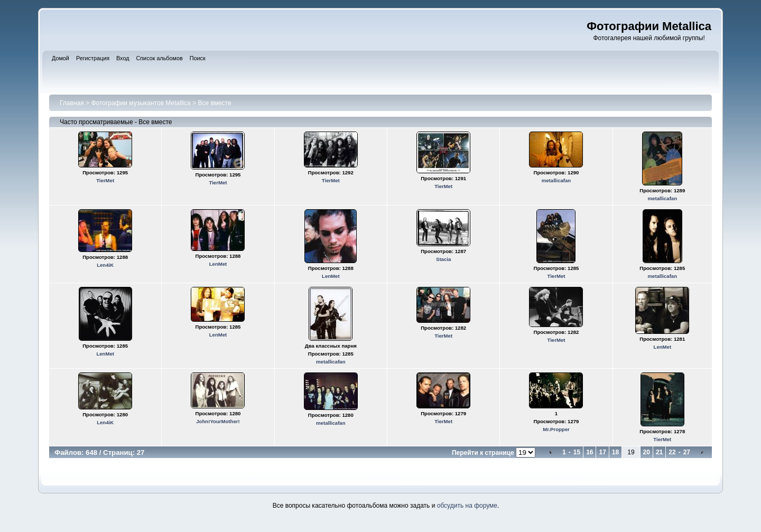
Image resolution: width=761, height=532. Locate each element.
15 (577, 452)
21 (659, 452)
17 (602, 452)
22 (672, 452)
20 (647, 452)
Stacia (443, 259)
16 (590, 452)
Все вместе (214, 103)
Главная (72, 103)
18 (615, 452)
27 (687, 452)
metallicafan (556, 180)
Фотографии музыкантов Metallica (141, 103)
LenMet (218, 264)
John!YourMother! (218, 421)
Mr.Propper (556, 429)
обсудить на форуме (467, 506)
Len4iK (105, 265)
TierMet (105, 180)
